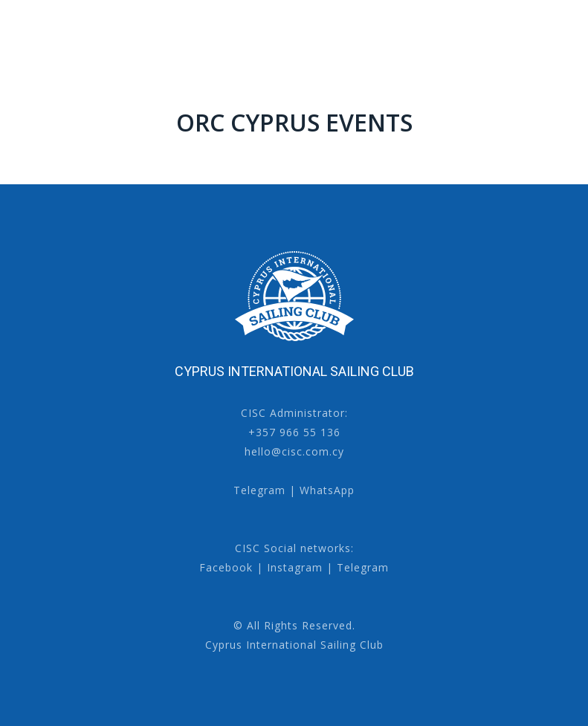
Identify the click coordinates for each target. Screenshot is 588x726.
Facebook (226, 567)
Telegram (259, 490)
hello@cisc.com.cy (294, 451)
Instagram (295, 567)
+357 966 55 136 (294, 432)
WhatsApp (327, 490)
